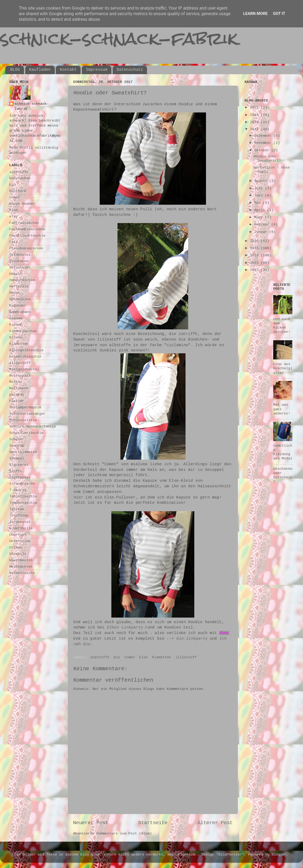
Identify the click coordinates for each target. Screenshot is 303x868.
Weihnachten (21, 567)
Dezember (264, 136)
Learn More (255, 14)
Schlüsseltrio (23, 420)
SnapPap (17, 446)
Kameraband (20, 312)
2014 (255, 255)
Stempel (17, 458)
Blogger (279, 855)
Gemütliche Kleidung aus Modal (283, 452)
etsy (14, 217)
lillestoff (186, 657)
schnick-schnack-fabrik (119, 38)
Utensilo (18, 554)
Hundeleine (20, 299)
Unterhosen (20, 541)
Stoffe (16, 471)
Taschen (17, 509)
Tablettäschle (23, 496)
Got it (279, 14)
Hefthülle (19, 286)
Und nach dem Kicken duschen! (282, 326)
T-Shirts (18, 490)
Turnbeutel (20, 522)
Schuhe (16, 439)
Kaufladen (40, 70)
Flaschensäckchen (26, 248)
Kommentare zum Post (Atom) (124, 834)
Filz (14, 242)
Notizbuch (19, 388)
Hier (78, 497)
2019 (255, 115)
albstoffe (100, 657)
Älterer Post (215, 823)
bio (117, 657)
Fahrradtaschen (24, 223)
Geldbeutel (20, 255)
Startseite (153, 823)
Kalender (18, 306)
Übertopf (18, 535)
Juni (260, 196)
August (262, 181)
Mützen (16, 382)
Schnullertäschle (26, 433)
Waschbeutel (21, 560)
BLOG (15, 70)
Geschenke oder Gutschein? (283, 475)
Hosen (15, 293)
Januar (262, 232)
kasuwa (16, 318)
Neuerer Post (91, 823)
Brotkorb (18, 191)
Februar (263, 225)
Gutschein (19, 268)
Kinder (16, 325)
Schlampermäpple (25, 407)
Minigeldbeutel (24, 369)
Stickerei (19, 465)
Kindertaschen (23, 331)
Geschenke (19, 261)
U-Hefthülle (21, 528)
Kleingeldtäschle (26, 350)
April (261, 210)
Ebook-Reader (22, 204)
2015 (255, 248)
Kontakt (68, 70)
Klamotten (162, 657)
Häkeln (16, 274)
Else (144, 657)
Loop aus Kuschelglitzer (283, 368)
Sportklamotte (23, 452)
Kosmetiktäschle (25, 357)
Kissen (16, 337)
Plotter (17, 401)
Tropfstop (19, 516)
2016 (255, 241)
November (264, 143)
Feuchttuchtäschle (27, 236)
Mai (259, 203)
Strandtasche (22, 484)
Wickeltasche (22, 573)
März (260, 217)
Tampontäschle (23, 503)
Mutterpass (20, 376)
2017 (255, 129)
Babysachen (20, 178)
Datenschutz (130, 70)
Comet (130, 657)
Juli (260, 188)
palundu (17, 395)
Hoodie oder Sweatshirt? (267, 159)
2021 (255, 108)
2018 (255, 122)
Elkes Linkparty (125, 627)
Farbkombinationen (27, 229)
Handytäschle (22, 280)
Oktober (263, 150)
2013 (255, 263)
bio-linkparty (192, 639)
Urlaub (16, 548)
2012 (255, 270)
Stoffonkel (20, 478)
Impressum (97, 70)
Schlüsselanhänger (27, 414)
